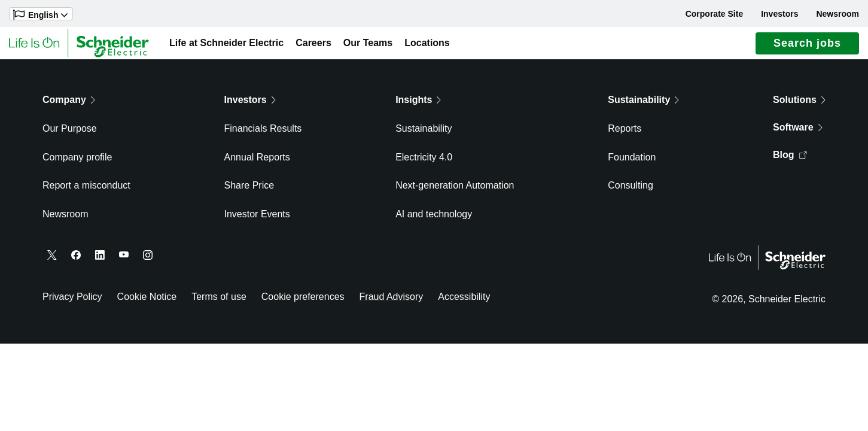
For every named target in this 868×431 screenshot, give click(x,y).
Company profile (77, 163)
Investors (779, 14)
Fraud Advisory (392, 303)
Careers (313, 46)
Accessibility (464, 303)
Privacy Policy (72, 303)
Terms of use (219, 303)
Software (798, 133)
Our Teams (368, 46)
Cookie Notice (147, 303)
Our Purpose (70, 134)
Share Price (249, 192)
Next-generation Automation (455, 192)
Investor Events (257, 220)
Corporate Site (714, 14)
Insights (418, 106)
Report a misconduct (86, 192)
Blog (790, 161)
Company (69, 106)
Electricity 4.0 (424, 163)
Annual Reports (257, 163)
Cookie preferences (303, 303)
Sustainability (424, 134)
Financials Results (263, 134)
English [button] (40, 15)
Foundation (632, 163)
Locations (427, 46)
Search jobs (807, 46)
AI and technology (434, 220)
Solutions (799, 106)
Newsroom (837, 14)
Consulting (631, 192)
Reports (625, 134)
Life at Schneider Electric (226, 46)
